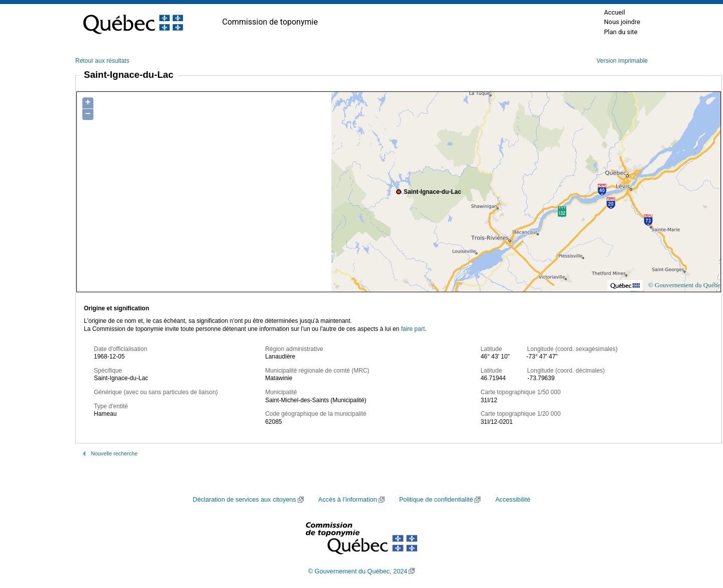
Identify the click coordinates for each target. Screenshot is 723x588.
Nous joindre (622, 22)
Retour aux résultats (102, 61)
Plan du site (621, 32)
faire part (413, 329)
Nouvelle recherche (114, 453)
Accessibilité (513, 500)
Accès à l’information (348, 500)
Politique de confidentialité (436, 500)
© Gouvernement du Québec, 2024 (358, 571)
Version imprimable (622, 61)
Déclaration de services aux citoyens (245, 500)
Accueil (615, 12)
